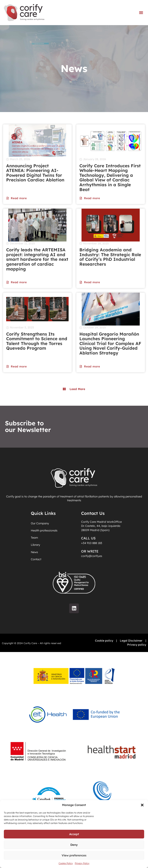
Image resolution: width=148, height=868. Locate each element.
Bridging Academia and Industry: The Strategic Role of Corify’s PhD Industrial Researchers (110, 257)
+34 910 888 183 (92, 543)
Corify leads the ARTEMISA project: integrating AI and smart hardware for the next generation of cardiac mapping (37, 259)
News (34, 552)
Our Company (40, 523)
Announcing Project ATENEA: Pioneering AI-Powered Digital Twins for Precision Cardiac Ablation (36, 173)
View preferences (74, 855)
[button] (142, 805)
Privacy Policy (82, 863)
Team (34, 538)
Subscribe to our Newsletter (28, 426)
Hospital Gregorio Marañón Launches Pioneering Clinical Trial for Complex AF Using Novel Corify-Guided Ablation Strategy (110, 344)
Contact (36, 559)
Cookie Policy (66, 863)
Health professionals (44, 530)
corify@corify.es (92, 556)
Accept (74, 834)
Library (35, 545)
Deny (74, 845)
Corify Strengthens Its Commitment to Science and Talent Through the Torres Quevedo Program (37, 341)
